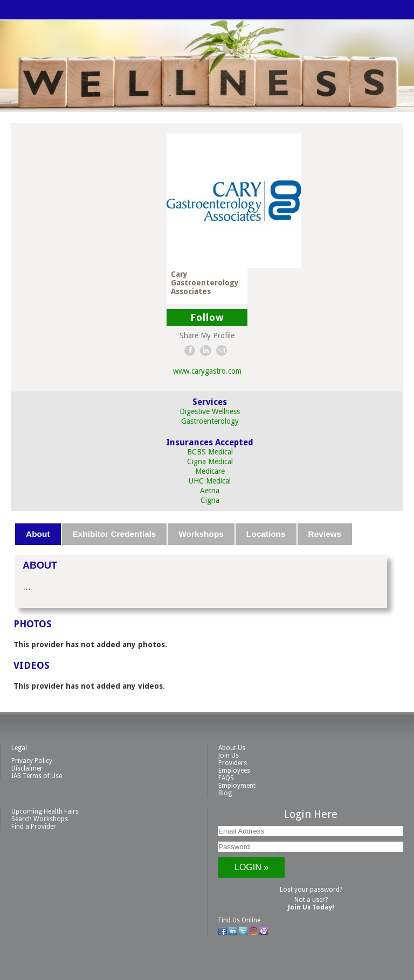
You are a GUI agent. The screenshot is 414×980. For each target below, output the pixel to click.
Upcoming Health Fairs (45, 811)
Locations (266, 534)
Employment (237, 786)
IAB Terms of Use (37, 776)
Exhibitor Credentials (115, 534)
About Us (232, 748)
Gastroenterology (210, 421)
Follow (207, 317)
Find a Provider (34, 827)
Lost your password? (311, 890)
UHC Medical (210, 481)
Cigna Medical (210, 461)
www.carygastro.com (207, 371)
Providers (233, 763)
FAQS (226, 778)
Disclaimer (27, 768)
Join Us (229, 755)
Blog (225, 793)
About (38, 534)
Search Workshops (40, 819)
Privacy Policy (32, 761)
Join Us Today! (311, 907)
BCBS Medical (210, 452)
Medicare (210, 471)
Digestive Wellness (210, 411)
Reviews (325, 534)
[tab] (38, 534)
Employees (234, 771)
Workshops (201, 534)
